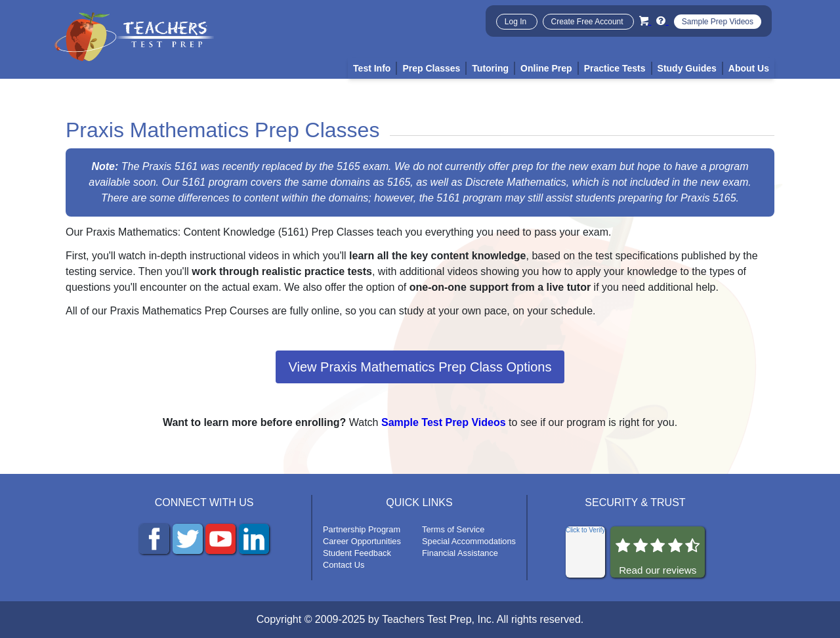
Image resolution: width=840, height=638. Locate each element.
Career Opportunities (362, 541)
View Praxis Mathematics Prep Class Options (420, 367)
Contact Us (344, 565)
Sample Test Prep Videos (444, 422)
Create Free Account (588, 22)
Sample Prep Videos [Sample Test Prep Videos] (718, 22)
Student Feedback (357, 553)
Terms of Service (453, 529)
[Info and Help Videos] (662, 21)
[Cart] (645, 21)
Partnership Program (362, 529)
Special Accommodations (469, 541)
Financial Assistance (460, 553)
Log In (517, 22)
